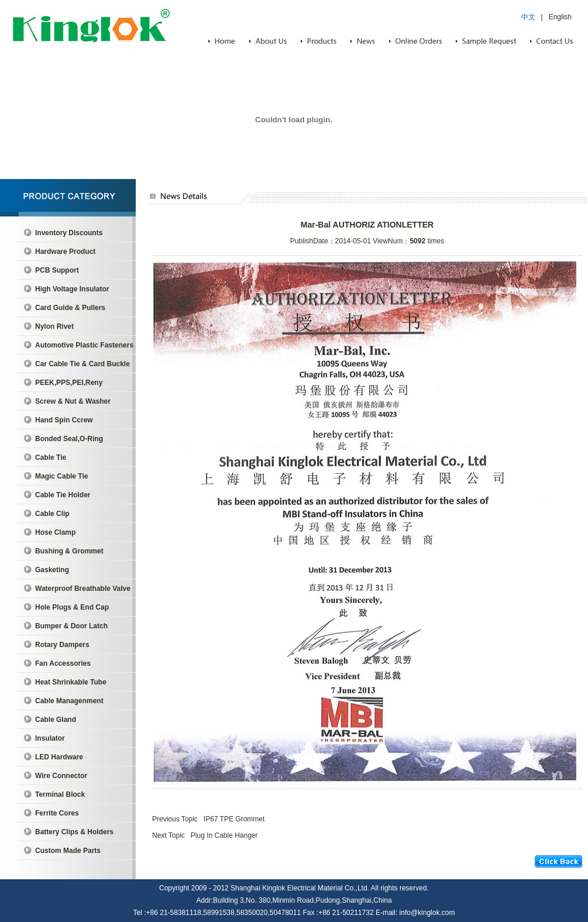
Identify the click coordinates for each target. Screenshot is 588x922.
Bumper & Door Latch (71, 626)
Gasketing (52, 570)
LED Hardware (59, 757)
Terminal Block (60, 794)
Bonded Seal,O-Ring (69, 439)
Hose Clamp (55, 532)
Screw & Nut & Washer (73, 401)
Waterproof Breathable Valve (83, 589)
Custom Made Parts (68, 851)
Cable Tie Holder (63, 495)
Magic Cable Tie (61, 476)
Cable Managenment (69, 701)
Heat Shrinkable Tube (71, 682)
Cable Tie (51, 457)
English (560, 17)
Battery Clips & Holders (74, 832)
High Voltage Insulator (72, 289)
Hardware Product (65, 252)
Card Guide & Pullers (70, 308)
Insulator (50, 738)
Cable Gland (56, 720)
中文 (528, 17)
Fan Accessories (63, 663)
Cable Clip (52, 514)
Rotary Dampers (62, 645)
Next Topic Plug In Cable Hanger (205, 835)
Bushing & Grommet (69, 551)
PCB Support (57, 270)
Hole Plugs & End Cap (72, 607)
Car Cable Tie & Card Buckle (82, 364)
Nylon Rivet (54, 326)
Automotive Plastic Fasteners (84, 345)
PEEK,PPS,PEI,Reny (69, 383)
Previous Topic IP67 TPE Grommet (208, 819)
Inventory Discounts (69, 233)
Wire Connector (61, 776)
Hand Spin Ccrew (64, 420)
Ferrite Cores (57, 813)
